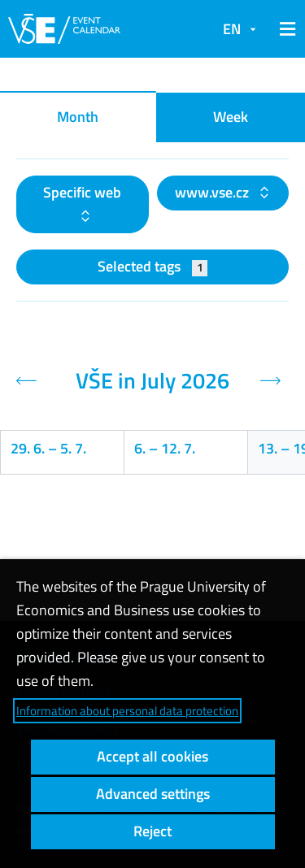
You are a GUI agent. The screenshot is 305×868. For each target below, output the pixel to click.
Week (231, 117)
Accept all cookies (152, 756)
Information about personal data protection (127, 711)
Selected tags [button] (152, 266)
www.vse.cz (213, 192)
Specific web (82, 192)
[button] (285, 29)
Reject (152, 831)
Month (78, 117)
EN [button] (232, 29)
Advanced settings (153, 794)
